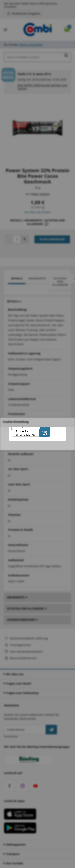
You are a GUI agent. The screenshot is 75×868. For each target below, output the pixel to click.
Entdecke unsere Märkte (26, 433)
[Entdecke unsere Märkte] (45, 433)
